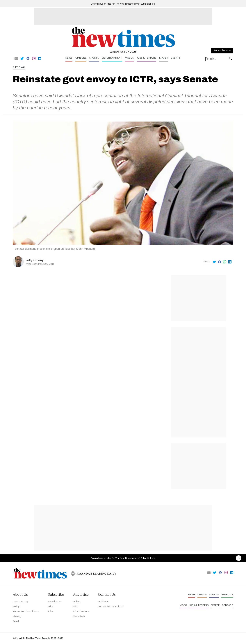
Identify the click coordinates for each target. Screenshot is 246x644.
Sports (94, 58)
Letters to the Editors (111, 606)
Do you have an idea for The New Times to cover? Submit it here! (123, 4)
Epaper (164, 58)
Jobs (51, 611)
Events (176, 58)
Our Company (20, 601)
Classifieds (79, 616)
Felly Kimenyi (35, 260)
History (17, 616)
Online (77, 601)
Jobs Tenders (81, 611)
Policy (16, 606)
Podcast (228, 605)
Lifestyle (227, 594)
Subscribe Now (222, 51)
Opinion (202, 594)
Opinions (81, 58)
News (69, 58)
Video (183, 605)
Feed (16, 621)
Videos (130, 58)
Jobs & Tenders (147, 58)
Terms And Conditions (26, 611)
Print (51, 606)
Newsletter (54, 601)
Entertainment (112, 58)
